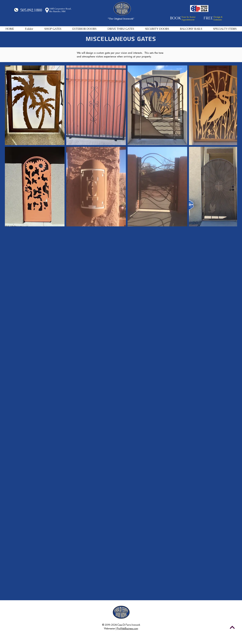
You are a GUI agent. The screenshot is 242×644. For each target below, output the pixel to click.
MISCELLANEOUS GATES (121, 39)
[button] (53, 29)
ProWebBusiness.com (127, 629)
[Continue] (232, 627)
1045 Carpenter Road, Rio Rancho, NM (60, 10)
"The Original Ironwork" (121, 19)
